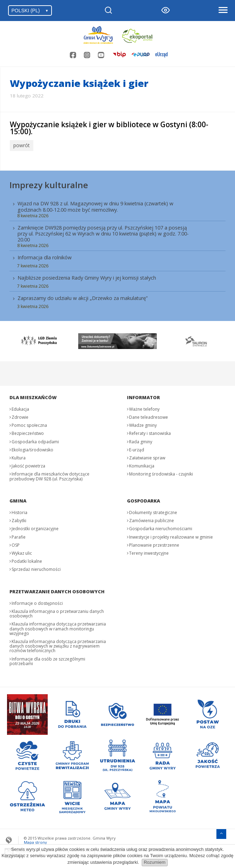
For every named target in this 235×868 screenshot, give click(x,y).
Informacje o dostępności (37, 602)
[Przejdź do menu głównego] (221, 832)
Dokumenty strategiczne (153, 511)
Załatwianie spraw (147, 457)
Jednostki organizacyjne (35, 528)
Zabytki (19, 520)
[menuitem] (117, 253)
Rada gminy (141, 440)
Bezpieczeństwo (28, 432)
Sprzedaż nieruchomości (36, 568)
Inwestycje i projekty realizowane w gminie (171, 536)
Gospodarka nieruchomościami (161, 528)
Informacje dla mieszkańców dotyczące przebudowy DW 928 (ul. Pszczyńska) (49, 475)
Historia (19, 511)
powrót (21, 145)
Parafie (19, 536)
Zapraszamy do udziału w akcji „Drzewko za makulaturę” (83, 297)
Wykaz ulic (22, 552)
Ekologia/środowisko (32, 449)
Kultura (19, 457)
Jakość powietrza (28, 465)
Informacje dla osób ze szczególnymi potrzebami (47, 660)
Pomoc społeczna (29, 424)
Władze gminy (143, 424)
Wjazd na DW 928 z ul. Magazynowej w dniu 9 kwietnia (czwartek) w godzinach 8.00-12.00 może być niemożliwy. (95, 205)
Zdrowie (20, 416)
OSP (16, 544)
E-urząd (137, 449)
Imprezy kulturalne (49, 183)
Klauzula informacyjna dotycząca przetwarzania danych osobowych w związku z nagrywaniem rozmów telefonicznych (58, 645)
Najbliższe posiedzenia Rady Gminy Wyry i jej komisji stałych (87, 277)
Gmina (18, 500)
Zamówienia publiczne (152, 520)
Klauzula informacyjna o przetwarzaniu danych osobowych (57, 613)
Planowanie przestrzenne (154, 544)
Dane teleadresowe (149, 416)
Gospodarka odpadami (35, 440)
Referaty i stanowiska (150, 432)
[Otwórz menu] (223, 11)
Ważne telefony (144, 408)
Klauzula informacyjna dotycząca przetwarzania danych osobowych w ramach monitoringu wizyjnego (58, 627)
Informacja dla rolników (45, 256)
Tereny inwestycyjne (149, 552)
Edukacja (20, 408)
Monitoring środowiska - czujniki (161, 473)
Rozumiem (155, 862)
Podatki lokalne (27, 560)
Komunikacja (142, 465)
